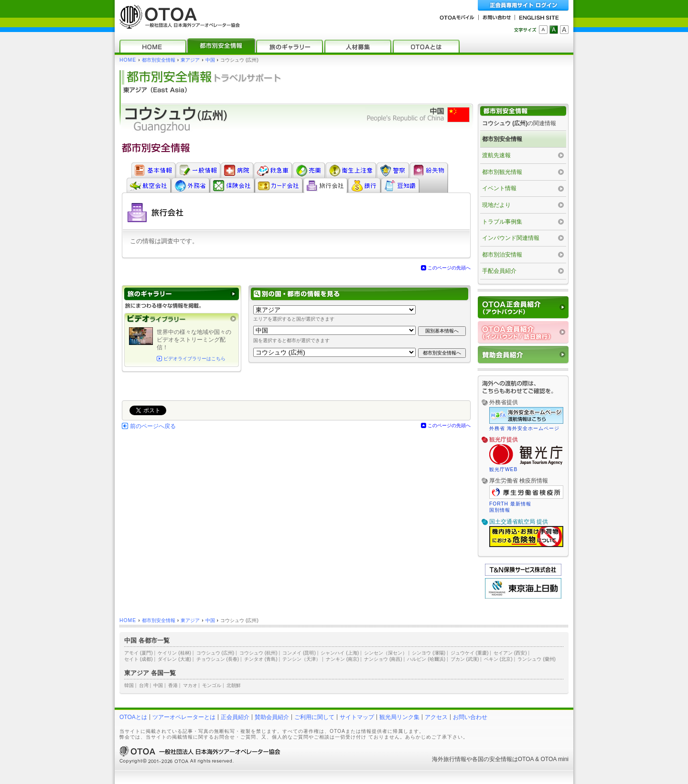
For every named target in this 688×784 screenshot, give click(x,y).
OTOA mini (555, 759)
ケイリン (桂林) (174, 653)
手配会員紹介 (499, 271)
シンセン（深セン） (386, 653)
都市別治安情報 (502, 255)
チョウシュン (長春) (218, 659)
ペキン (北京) (498, 659)
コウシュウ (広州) (215, 653)
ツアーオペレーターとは (184, 717)
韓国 (129, 685)
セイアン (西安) (510, 653)
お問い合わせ (470, 717)
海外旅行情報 (449, 759)
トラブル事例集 (502, 222)
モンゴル (212, 685)
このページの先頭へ (449, 268)
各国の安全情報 (492, 759)
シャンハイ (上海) (340, 653)
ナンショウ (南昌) (383, 659)
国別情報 (500, 510)
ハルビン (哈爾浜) (426, 659)
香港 (173, 685)
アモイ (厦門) (139, 653)
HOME (128, 60)
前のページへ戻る (153, 426)
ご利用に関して (314, 717)
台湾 (144, 685)
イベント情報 (499, 188)
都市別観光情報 (502, 172)
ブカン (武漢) (465, 659)
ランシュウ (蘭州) (537, 659)
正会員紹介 (235, 717)
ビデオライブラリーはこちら (194, 359)
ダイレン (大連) (174, 659)
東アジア (190, 60)
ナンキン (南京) (343, 659)
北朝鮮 (234, 685)
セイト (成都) (139, 659)
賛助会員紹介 (272, 717)
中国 (210, 60)
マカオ (190, 685)
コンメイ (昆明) (299, 653)
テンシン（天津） (301, 659)
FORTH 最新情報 (510, 504)
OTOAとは (133, 717)
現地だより (496, 205)
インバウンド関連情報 (511, 238)
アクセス (436, 717)
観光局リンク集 (399, 717)
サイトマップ (357, 717)
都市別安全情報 (159, 60)
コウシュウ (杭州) (258, 653)
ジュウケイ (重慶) (470, 653)
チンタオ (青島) (261, 659)
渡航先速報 (496, 155)
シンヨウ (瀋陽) (429, 653)
